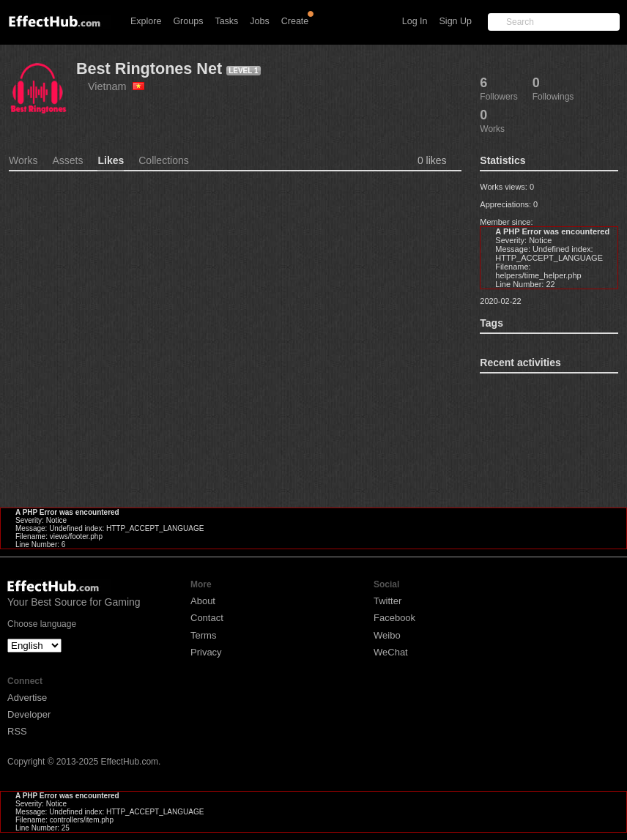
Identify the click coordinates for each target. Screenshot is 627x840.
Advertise (27, 698)
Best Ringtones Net (149, 68)
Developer (29, 714)
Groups (188, 21)
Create (295, 21)
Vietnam (116, 86)
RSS (17, 731)
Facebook (394, 618)
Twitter (387, 601)
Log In (415, 21)
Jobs (259, 21)
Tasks (226, 21)
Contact (207, 618)
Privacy (206, 652)
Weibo (387, 635)
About (203, 601)
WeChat (391, 652)
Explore (146, 21)
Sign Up (456, 21)
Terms (203, 635)
